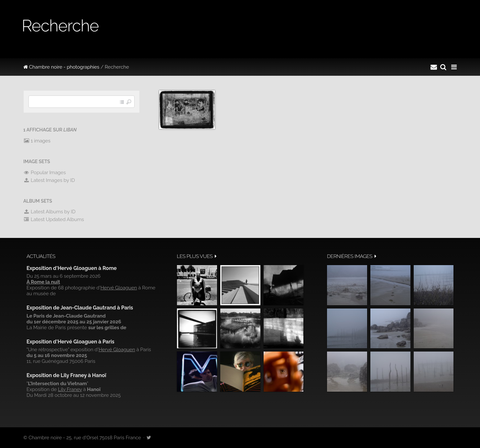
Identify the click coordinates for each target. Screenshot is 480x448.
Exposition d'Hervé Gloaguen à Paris (71, 342)
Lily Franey (70, 389)
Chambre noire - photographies (61, 67)
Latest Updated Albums (54, 219)
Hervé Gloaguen (119, 288)
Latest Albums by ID (49, 212)
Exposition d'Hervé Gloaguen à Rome (72, 268)
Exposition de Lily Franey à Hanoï (66, 375)
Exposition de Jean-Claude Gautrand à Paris (80, 308)
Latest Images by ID (49, 180)
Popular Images (44, 173)
